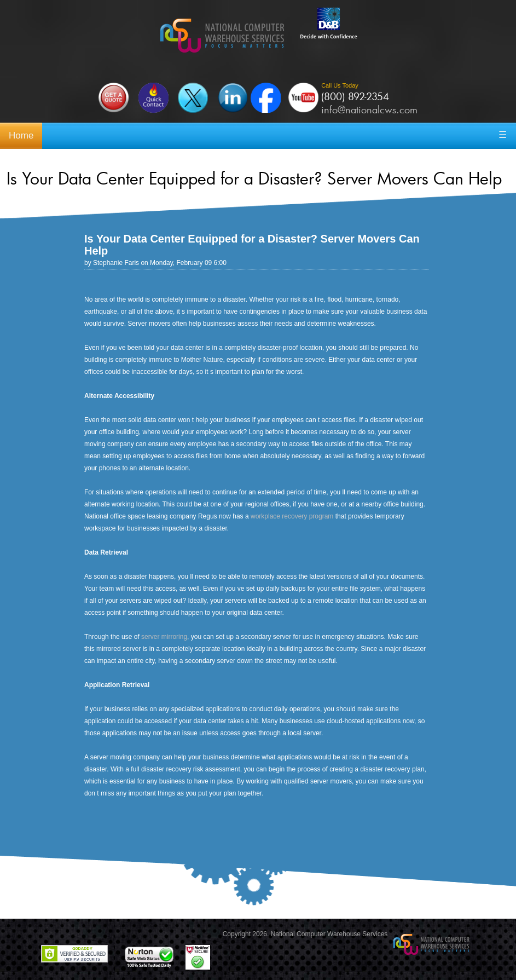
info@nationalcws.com (369, 109)
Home (21, 136)
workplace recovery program (292, 516)
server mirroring (164, 637)
